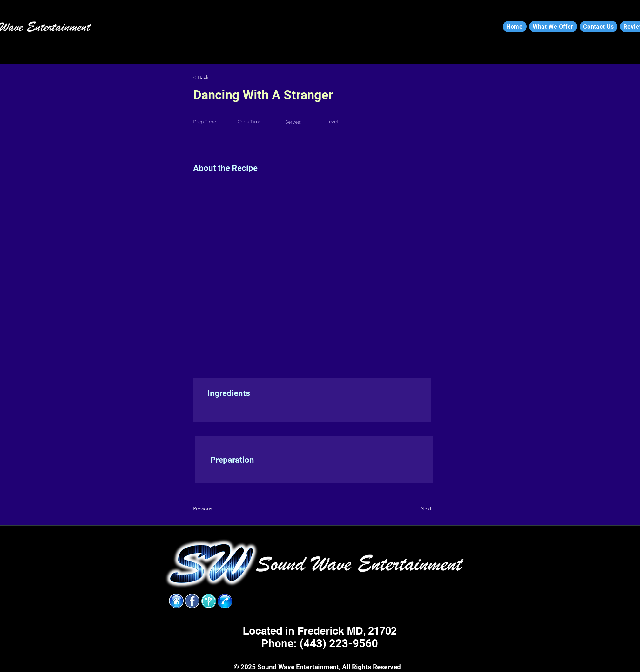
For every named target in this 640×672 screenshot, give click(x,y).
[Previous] (214, 509)
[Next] (415, 509)
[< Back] (214, 77)
